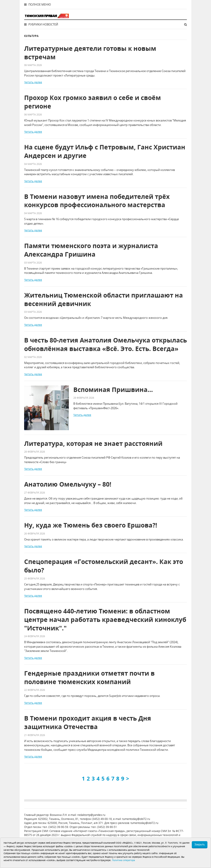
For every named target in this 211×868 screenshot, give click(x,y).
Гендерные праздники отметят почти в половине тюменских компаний (89, 678)
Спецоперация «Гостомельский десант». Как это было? (104, 566)
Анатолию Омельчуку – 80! (68, 484)
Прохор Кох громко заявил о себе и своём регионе (93, 102)
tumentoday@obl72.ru (136, 819)
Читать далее (33, 82)
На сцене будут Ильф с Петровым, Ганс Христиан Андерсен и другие (105, 151)
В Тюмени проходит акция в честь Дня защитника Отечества (88, 722)
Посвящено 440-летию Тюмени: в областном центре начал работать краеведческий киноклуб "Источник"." (105, 620)
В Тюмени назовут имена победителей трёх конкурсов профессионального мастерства (97, 201)
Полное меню (38, 4)
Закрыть (200, 845)
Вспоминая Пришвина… (113, 390)
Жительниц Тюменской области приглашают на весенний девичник (103, 299)
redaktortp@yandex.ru (91, 815)
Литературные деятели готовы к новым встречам (90, 53)
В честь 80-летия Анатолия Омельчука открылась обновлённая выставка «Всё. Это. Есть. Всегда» (105, 344)
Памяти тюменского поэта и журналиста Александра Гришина (91, 250)
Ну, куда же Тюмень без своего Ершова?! (91, 525)
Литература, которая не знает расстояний (93, 444)
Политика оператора (123, 860)
